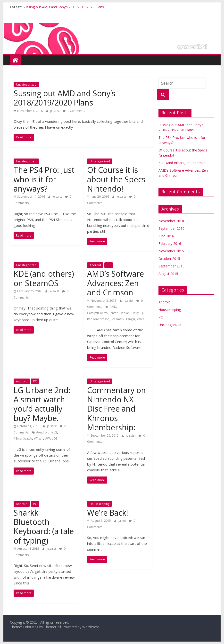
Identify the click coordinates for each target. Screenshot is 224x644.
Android (95, 265)
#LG (54, 432)
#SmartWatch (23, 438)
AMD (113, 307)
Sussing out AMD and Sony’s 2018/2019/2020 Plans (63, 7)
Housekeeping (100, 504)
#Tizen (39, 438)
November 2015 (171, 251)
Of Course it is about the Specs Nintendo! (116, 179)
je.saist (55, 111)
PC (109, 265)
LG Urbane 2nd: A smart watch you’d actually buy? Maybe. (42, 404)
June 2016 (166, 236)
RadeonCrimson (98, 319)
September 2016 (171, 228)
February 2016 (170, 243)
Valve (141, 319)
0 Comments (74, 111)
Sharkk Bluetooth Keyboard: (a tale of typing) (44, 527)
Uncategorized (26, 84)
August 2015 (168, 274)
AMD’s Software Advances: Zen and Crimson (116, 283)
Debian (125, 313)
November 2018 (171, 221)
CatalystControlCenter (102, 313)
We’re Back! (108, 513)
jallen (122, 521)
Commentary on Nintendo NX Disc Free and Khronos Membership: (116, 409)
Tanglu (130, 319)
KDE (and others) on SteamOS (44, 278)
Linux (135, 313)
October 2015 (169, 259)
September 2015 (171, 266)
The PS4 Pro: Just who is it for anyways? (44, 179)
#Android (43, 432)
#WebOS (51, 438)
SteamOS (118, 319)
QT (143, 313)
